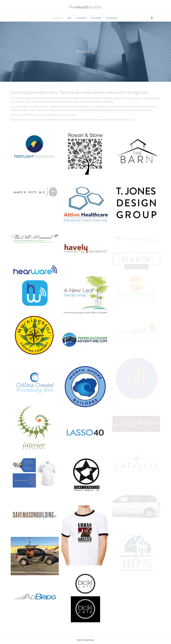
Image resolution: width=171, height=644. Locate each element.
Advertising (112, 18)
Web (69, 18)
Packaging (96, 18)
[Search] (152, 18)
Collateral (81, 18)
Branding (58, 18)
